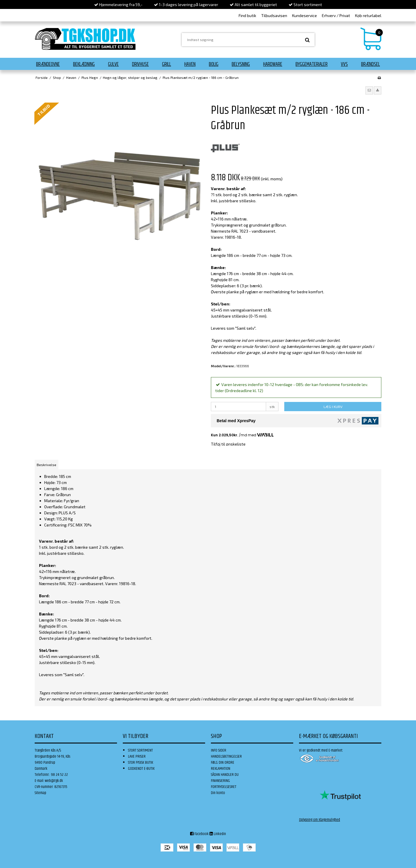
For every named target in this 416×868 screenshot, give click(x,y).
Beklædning (84, 64)
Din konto (218, 793)
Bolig (214, 64)
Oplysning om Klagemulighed (320, 820)
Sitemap (40, 793)
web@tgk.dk (54, 781)
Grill (167, 64)
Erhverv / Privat (336, 15)
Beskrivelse (47, 465)
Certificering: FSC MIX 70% (68, 525)
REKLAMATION (221, 769)
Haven (190, 64)
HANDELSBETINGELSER (226, 756)
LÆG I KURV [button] (333, 407)
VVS (344, 64)
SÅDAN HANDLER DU (225, 775)
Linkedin (218, 834)
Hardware (273, 64)
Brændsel (370, 64)
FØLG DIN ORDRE (223, 763)
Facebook (199, 834)
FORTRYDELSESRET (224, 787)
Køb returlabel (368, 15)
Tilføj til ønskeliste (228, 444)
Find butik (247, 15)
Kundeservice (304, 15)
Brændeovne (48, 64)
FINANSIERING (220, 781)
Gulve (113, 64)
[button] (369, 90)
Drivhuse (140, 64)
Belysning (241, 64)
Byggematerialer (312, 64)
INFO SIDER (219, 750)
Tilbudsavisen (274, 15)
